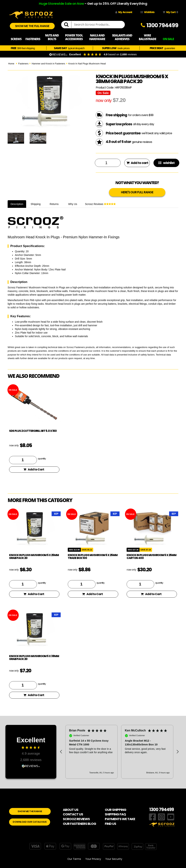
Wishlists (147, 12)
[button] (61, 752)
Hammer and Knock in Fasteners (48, 64)
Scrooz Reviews (100, 204)
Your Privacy (93, 859)
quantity (42, 458)
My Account (124, 12)
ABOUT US (71, 810)
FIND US (110, 824)
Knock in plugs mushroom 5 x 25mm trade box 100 (93, 557)
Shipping (36, 204)
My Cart (170, 12)
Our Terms (74, 859)
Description (17, 204)
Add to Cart (34, 469)
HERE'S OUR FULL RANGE (137, 192)
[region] (119, 752)
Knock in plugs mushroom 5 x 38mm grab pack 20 (34, 658)
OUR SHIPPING (116, 810)
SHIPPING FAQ (115, 814)
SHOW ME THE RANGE (30, 811)
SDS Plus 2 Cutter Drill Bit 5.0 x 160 (33, 431)
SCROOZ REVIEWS (76, 819)
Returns (54, 204)
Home (11, 64)
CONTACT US (73, 814)
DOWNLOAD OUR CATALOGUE (30, 822)
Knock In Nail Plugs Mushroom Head (87, 64)
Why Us (73, 204)
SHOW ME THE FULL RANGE (32, 26)
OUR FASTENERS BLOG (79, 824)
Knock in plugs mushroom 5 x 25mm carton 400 (151, 557)
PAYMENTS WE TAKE (120, 819)
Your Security (114, 859)
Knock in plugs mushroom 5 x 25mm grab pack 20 (34, 557)
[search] (68, 25)
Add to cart (137, 163)
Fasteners (23, 64)
